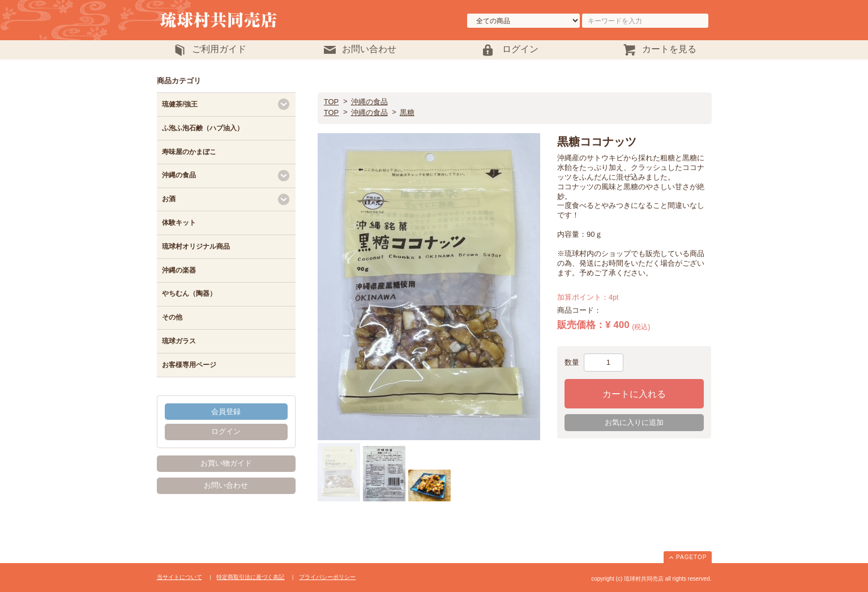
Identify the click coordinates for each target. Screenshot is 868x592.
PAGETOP (691, 557)
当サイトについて (179, 577)
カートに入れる (634, 394)
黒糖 (407, 112)
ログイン (226, 431)
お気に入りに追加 (634, 422)
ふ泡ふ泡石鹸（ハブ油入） (203, 128)
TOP (332, 102)
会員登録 (226, 412)
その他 (172, 317)
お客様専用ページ (189, 365)
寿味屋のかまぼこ (189, 152)
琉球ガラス (179, 341)
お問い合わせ (226, 485)
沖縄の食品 (369, 102)
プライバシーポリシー (327, 577)
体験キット (179, 223)
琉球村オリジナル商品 (196, 246)
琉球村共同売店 (246, 20)
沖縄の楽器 (179, 270)
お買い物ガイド (226, 463)
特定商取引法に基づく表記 (250, 577)
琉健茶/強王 (180, 104)
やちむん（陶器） (189, 293)
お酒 (169, 199)
